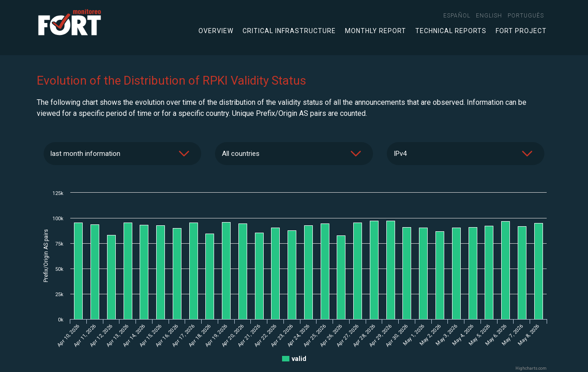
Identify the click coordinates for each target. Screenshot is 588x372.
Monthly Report (376, 31)
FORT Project (521, 31)
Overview (216, 31)
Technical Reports (451, 31)
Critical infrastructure (289, 31)
